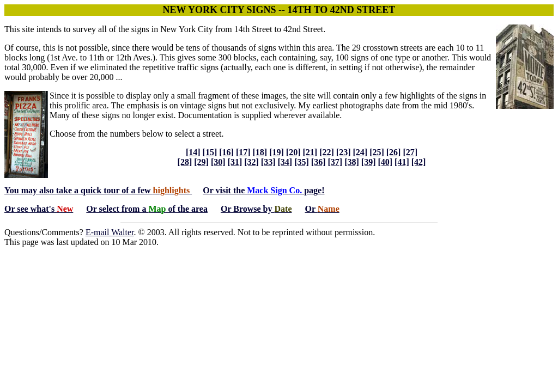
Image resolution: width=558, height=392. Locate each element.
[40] (385, 162)
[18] (260, 152)
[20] (293, 152)
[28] (185, 162)
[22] (327, 152)
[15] (210, 152)
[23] (344, 152)
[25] (377, 152)
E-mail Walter (110, 232)
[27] (410, 152)
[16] (226, 152)
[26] (394, 152)
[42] (419, 162)
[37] (335, 162)
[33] (268, 162)
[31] (235, 162)
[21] (310, 152)
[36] (319, 162)
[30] (218, 162)
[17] (243, 152)
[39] (369, 162)
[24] (360, 152)
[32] (251, 162)
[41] (402, 162)
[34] (285, 162)
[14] (193, 152)
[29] (201, 162)
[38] (352, 162)
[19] (277, 152)
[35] (302, 162)
